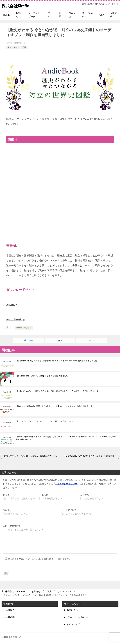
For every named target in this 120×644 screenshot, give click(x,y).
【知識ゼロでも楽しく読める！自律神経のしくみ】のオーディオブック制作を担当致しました (57, 360)
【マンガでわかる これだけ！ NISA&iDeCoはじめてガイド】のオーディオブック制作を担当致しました (32, 456)
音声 (24, 47)
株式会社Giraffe (17, 5)
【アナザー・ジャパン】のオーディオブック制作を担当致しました (45, 421)
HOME (6, 15)
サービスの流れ (87, 15)
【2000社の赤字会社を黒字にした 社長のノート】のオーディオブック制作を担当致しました (56, 406)
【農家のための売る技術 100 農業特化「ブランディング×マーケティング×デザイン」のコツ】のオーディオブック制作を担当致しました (67, 438)
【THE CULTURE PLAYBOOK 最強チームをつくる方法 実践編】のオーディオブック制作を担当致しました (91, 456)
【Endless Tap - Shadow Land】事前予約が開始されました (42, 376)
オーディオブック (34, 15)
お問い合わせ (73, 610)
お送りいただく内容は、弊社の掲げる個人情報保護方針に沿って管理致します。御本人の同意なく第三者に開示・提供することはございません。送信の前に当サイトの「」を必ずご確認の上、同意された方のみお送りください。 (60, 483)
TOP (15, 591)
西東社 (13, 140)
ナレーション (13, 47)
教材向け (72, 15)
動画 (60, 15)
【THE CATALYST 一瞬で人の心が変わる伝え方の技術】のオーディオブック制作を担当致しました (59, 391)
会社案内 (10, 610)
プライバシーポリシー (66, 483)
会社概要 (10, 617)
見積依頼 (113, 15)
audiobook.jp (16, 319)
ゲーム (50, 15)
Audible (12, 305)
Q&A (102, 15)
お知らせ (19, 15)
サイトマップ (73, 624)
